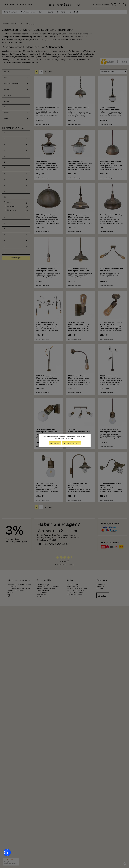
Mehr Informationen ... (68, 439)
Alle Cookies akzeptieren (71, 443)
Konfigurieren (55, 443)
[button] (7, 852)
